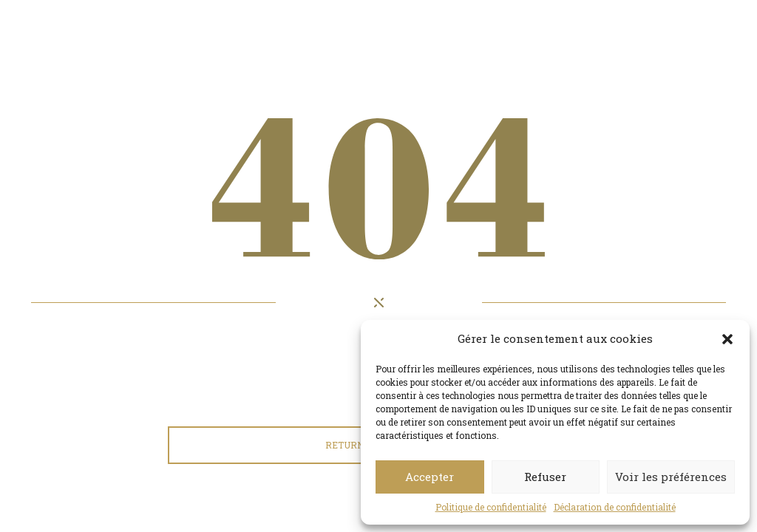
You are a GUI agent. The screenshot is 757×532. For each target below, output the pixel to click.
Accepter (430, 477)
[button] (727, 339)
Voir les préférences (671, 477)
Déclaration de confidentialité (615, 507)
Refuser (545, 477)
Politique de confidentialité (491, 507)
